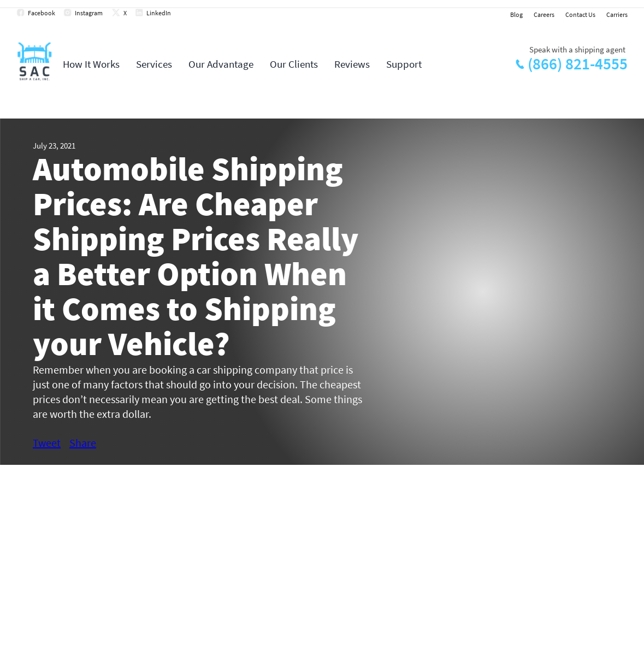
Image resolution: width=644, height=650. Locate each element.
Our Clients (294, 64)
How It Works (91, 64)
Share (83, 443)
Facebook (42, 13)
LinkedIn (159, 13)
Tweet (47, 443)
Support (404, 64)
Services (154, 64)
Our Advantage (221, 64)
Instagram (89, 13)
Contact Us (580, 14)
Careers (544, 14)
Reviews (352, 64)
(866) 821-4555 (578, 64)
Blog (516, 14)
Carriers (617, 14)
